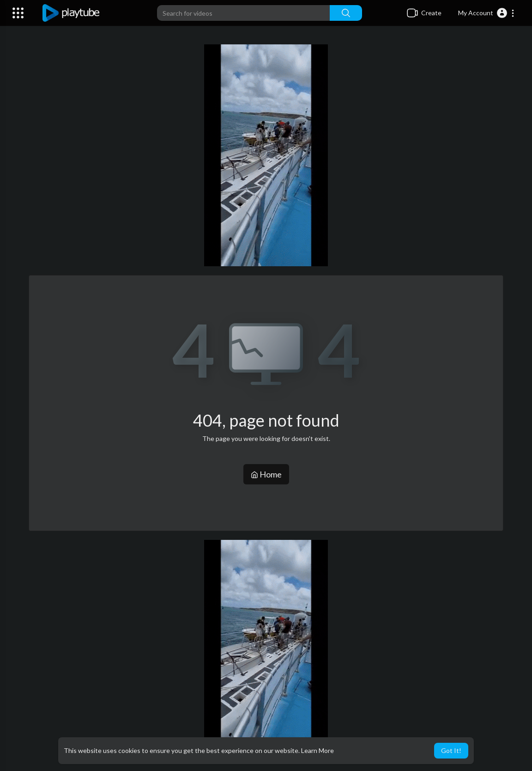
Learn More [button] (317, 750)
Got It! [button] (451, 750)
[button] (487, 13)
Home (266, 474)
